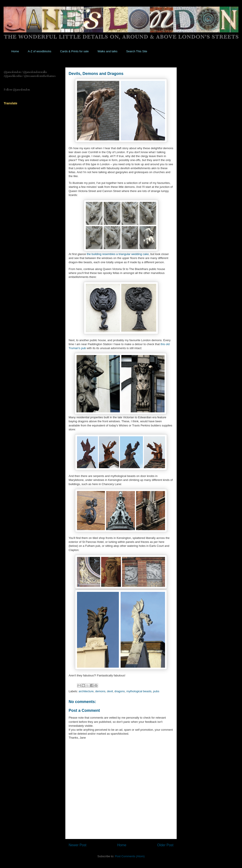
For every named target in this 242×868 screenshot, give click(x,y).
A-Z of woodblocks (39, 51)
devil (110, 691)
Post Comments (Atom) (130, 856)
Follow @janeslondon (17, 90)
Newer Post (78, 845)
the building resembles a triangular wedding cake (118, 254)
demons (100, 691)
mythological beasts (139, 691)
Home (15, 51)
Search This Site (137, 51)
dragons (120, 691)
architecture (86, 691)
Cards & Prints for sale (74, 51)
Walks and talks (107, 51)
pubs (156, 691)
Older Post (165, 845)
